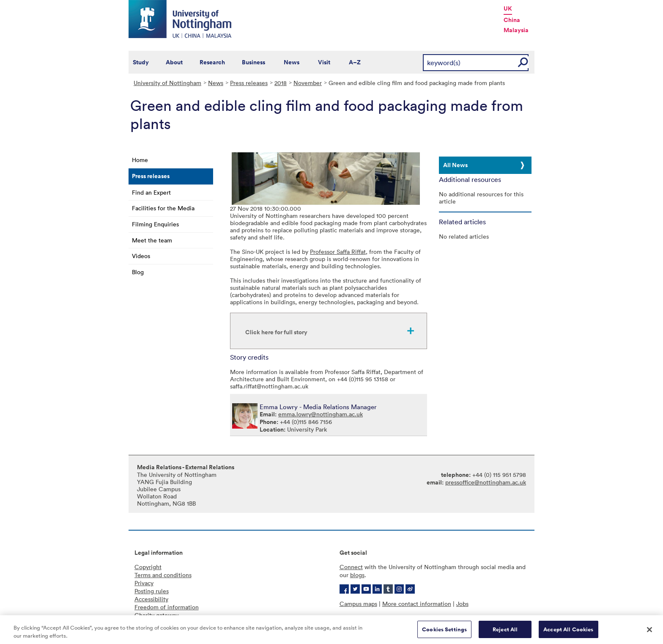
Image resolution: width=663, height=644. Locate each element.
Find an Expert (151, 192)
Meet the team (152, 240)
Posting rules (152, 591)
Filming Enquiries (155, 224)
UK (508, 8)
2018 (281, 83)
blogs (357, 575)
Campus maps (358, 604)
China (512, 20)
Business (253, 62)
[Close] (649, 632)
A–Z (355, 62)
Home (140, 160)
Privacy (144, 583)
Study (141, 62)
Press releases (249, 83)
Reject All (505, 632)
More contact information (417, 604)
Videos (141, 256)
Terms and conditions (163, 575)
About (174, 62)
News (292, 62)
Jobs (462, 604)
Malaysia (516, 30)
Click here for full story (276, 332)
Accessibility (151, 599)
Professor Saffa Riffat (338, 252)
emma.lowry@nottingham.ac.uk (321, 414)
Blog (138, 272)
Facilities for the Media (163, 208)
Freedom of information (167, 607)
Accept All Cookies (568, 632)
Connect (351, 567)
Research (212, 62)
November (308, 83)
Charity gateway (156, 615)
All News (455, 165)
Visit (324, 62)
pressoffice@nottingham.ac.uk (486, 482)
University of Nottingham (167, 83)
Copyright (148, 567)
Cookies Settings (444, 632)
